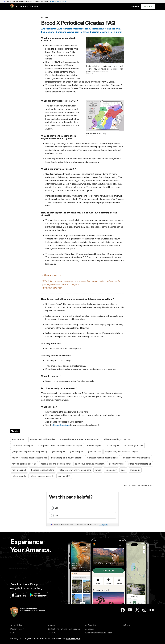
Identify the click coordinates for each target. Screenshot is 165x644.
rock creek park (19, 470)
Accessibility (16, 625)
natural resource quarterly (42, 476)
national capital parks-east (24, 464)
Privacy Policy (17, 629)
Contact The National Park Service (64, 629)
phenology (135, 470)
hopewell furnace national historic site (29, 458)
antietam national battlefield (43, 439)
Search (134, 6)
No (56, 515)
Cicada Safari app (61, 425)
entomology (111, 470)
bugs (123, 470)
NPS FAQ (52, 633)
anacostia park (19, 439)
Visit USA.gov (73, 638)
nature (98, 470)
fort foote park (113, 445)
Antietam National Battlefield (73, 29)
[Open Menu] (148, 7)
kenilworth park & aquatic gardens (67, 458)
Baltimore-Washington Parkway (73, 32)
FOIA (13, 633)
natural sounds (19, 476)
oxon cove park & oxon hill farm (90, 464)
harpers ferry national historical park (122, 452)
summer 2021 (64, 476)
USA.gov (126, 625)
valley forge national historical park (75, 470)
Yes (57, 508)
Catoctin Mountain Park (102, 32)
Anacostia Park (49, 29)
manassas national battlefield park (103, 458)
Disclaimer (89, 629)
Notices (51, 625)
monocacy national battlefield (136, 458)
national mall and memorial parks (56, 464)
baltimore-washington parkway (117, 439)
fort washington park (133, 445)
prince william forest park (140, 464)
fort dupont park (94, 445)
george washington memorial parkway (30, 452)
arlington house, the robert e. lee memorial (79, 439)
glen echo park (59, 452)
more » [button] (119, 32)
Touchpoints (103, 525)
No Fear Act (90, 625)
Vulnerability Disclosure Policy (98, 633)
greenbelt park (94, 452)
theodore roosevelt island (42, 470)
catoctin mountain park (23, 445)
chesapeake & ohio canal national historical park (60, 445)
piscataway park (117, 464)
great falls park (77, 452)
